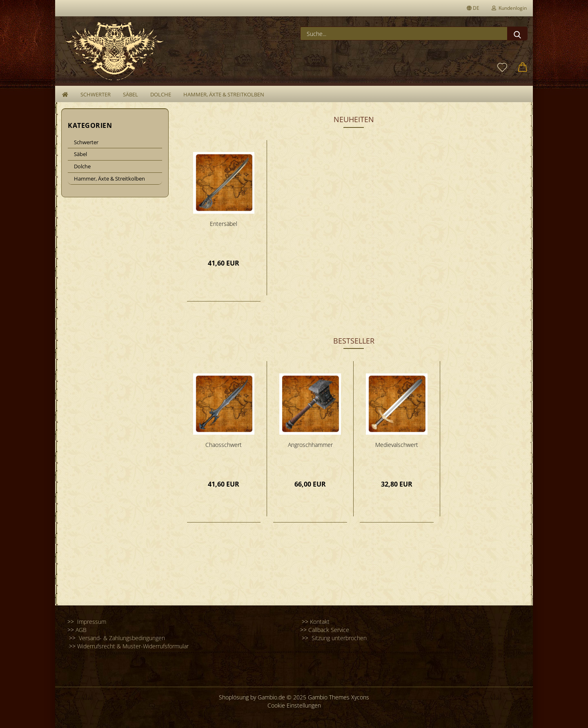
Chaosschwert (224, 445)
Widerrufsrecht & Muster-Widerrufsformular (133, 646)
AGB (81, 630)
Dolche (161, 94)
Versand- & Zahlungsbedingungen (121, 638)
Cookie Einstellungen (294, 705)
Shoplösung (234, 697)
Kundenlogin (509, 8)
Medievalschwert (397, 445)
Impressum (91, 622)
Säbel (130, 94)
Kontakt (320, 622)
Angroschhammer (310, 445)
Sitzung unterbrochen (339, 638)
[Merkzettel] (502, 68)
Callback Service (330, 630)
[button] (523, 68)
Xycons (360, 697)
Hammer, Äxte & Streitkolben (224, 94)
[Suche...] (517, 33)
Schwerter (96, 94)
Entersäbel (224, 224)
